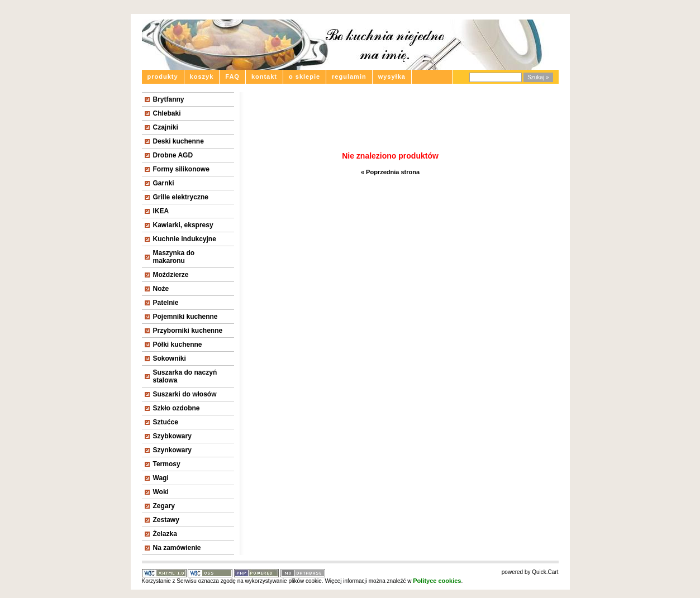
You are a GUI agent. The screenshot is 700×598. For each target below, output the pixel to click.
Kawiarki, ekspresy (183, 225)
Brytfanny (169, 99)
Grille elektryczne (181, 197)
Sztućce (166, 422)
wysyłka (392, 76)
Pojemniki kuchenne (185, 317)
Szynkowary (172, 450)
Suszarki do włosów (185, 394)
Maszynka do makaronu (174, 257)
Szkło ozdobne (177, 408)
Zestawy (166, 520)
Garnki (164, 183)
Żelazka (165, 534)
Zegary (164, 506)
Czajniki (166, 127)
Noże (161, 289)
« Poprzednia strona (390, 172)
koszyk (202, 76)
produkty (163, 76)
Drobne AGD (173, 155)
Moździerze (171, 275)
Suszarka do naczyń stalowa (185, 376)
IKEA (161, 211)
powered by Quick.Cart (530, 572)
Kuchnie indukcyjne (185, 239)
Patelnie (166, 303)
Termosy (167, 464)
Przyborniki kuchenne (188, 331)
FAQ (232, 76)
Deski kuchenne (178, 141)
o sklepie (304, 76)
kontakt (264, 76)
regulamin (349, 76)
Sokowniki (170, 358)
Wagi (161, 478)
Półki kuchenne (178, 345)
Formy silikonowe (181, 169)
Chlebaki (167, 113)
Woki (161, 492)
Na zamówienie (177, 548)
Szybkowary (172, 436)
